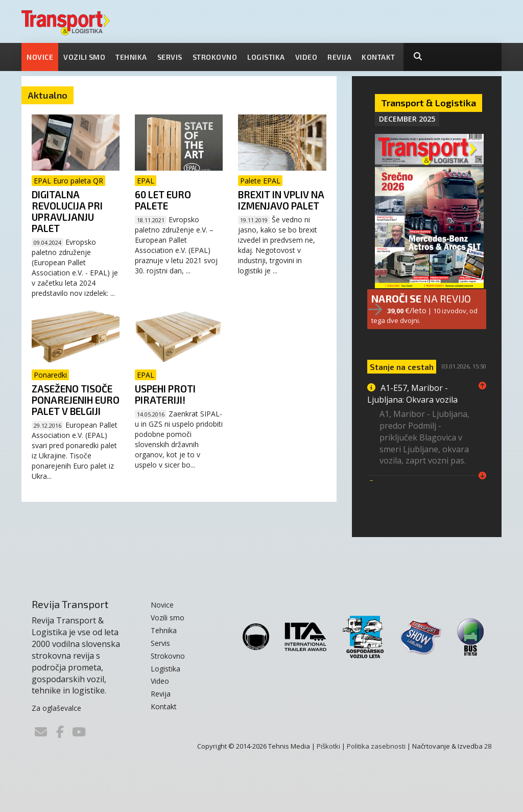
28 (488, 746)
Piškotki (328, 746)
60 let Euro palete (163, 200)
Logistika (266, 57)
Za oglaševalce (56, 708)
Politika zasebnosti (376, 746)
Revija (339, 57)
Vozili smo (84, 57)
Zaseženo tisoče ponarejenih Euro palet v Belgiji (76, 400)
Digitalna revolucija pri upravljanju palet (67, 211)
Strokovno (215, 57)
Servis (170, 57)
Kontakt (378, 57)
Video (306, 57)
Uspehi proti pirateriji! (165, 394)
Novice (40, 57)
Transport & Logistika (429, 103)
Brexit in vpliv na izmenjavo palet (281, 200)
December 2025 (407, 119)
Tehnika (131, 57)
